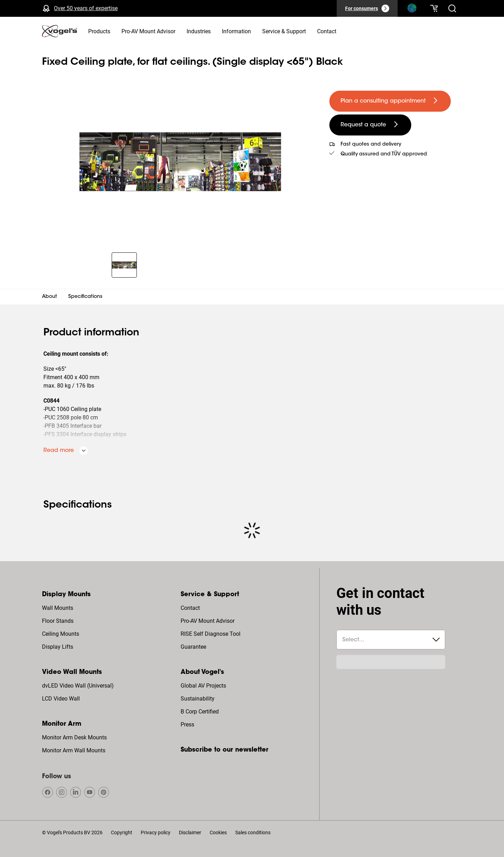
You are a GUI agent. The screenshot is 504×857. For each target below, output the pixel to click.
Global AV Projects (203, 686)
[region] (180, 162)
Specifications (85, 297)
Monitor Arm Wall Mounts (74, 750)
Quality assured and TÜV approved (384, 154)
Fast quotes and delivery (371, 145)
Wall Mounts (58, 608)
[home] (59, 31)
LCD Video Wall (61, 699)
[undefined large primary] (390, 101)
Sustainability (198, 699)
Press (187, 724)
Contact (190, 608)
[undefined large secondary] (370, 125)
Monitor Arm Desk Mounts (74, 737)
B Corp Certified (200, 712)
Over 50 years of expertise (86, 8)
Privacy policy (156, 832)
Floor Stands (58, 621)
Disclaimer (190, 832)
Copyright (122, 832)
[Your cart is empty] (434, 8)
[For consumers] (367, 8)
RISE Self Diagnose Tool (211, 634)
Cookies (218, 832)
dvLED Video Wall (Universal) (78, 686)
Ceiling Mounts (61, 634)
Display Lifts (58, 647)
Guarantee (193, 647)
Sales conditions (253, 832)
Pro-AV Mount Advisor (208, 621)
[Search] (412, 10)
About (50, 297)
